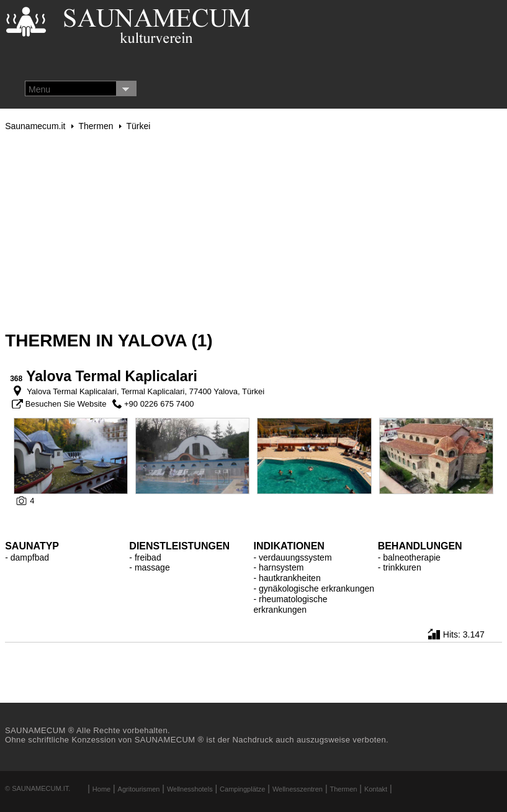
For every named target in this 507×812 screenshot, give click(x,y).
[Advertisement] (253, 231)
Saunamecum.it (35, 126)
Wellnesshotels (190, 789)
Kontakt (376, 789)
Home (101, 789)
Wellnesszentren (298, 789)
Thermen (96, 126)
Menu (39, 89)
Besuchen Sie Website (66, 404)
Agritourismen (139, 789)
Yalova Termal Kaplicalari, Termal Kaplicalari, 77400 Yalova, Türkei (145, 391)
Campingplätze (242, 789)
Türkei (138, 126)
